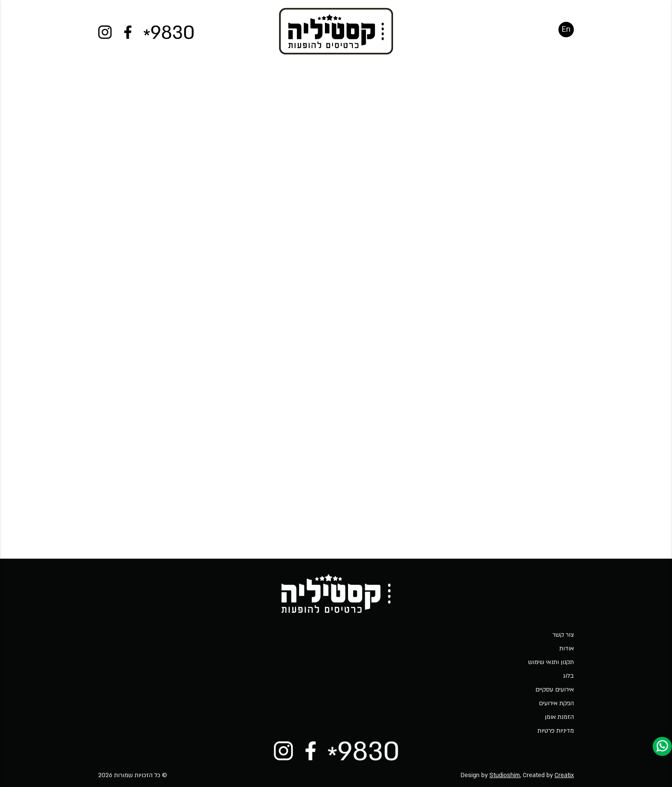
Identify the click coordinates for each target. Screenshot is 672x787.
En (566, 36)
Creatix (564, 775)
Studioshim (505, 775)
